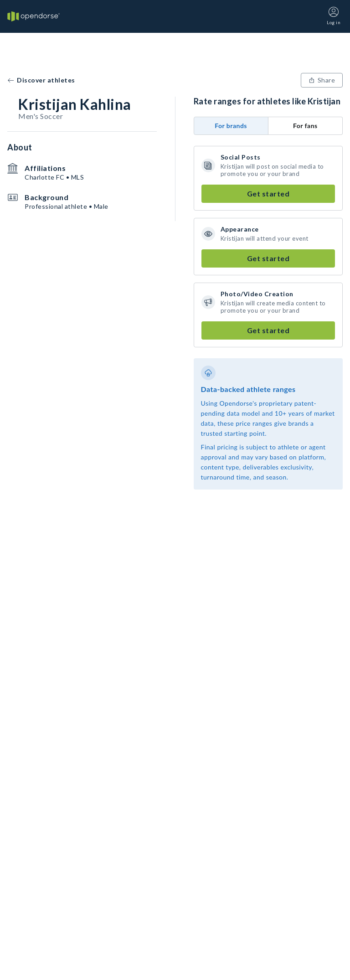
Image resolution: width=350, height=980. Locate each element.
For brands (231, 126)
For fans (305, 126)
